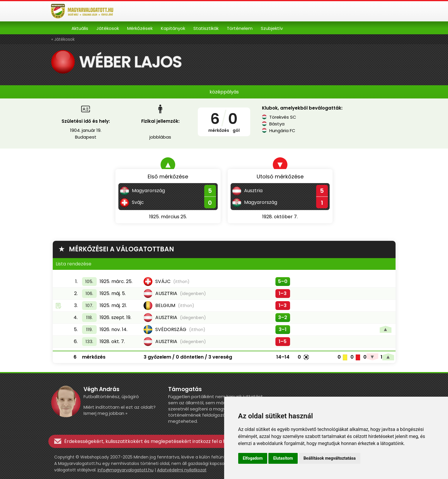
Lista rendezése (74, 264)
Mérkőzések (140, 28)
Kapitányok (173, 28)
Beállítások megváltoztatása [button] (330, 458)
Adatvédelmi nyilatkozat (182, 470)
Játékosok (108, 28)
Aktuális (80, 28)
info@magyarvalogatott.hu (126, 470)
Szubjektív (272, 28)
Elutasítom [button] (283, 458)
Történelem (240, 28)
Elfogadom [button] (253, 458)
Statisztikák (206, 28)
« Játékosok (63, 39)
